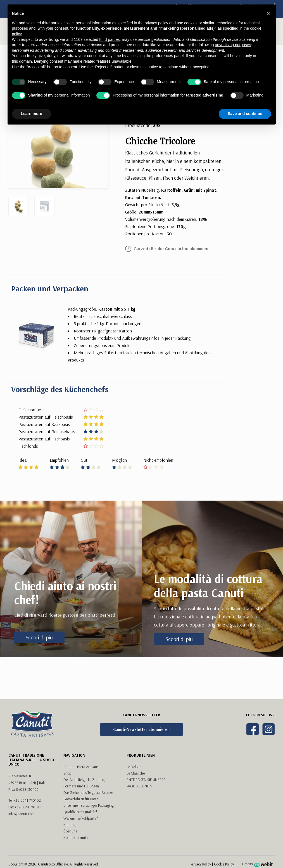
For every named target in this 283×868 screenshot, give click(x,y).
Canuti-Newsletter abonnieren (141, 729)
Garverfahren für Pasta (81, 799)
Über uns (70, 831)
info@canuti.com (22, 814)
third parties (109, 39)
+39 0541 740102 (27, 800)
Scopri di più (39, 637)
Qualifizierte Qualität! (80, 812)
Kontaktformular (76, 837)
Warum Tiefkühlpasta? (81, 818)
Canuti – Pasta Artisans (81, 767)
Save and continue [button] (245, 114)
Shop (67, 773)
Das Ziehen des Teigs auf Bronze (88, 792)
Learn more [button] (32, 114)
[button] (268, 13)
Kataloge (70, 825)
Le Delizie (134, 767)
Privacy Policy (201, 864)
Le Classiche (136, 773)
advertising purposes (233, 45)
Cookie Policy (224, 864)
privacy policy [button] (156, 23)
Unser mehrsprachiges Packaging (89, 805)
